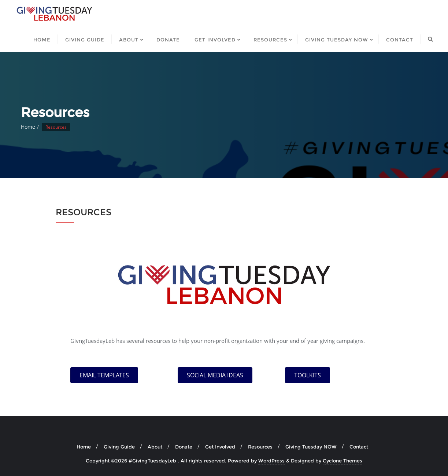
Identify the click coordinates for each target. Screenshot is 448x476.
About (155, 447)
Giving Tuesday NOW (311, 447)
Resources (260, 447)
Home (28, 127)
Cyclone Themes (343, 461)
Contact (359, 447)
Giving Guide (119, 447)
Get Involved (220, 447)
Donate (184, 447)
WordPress (271, 461)
